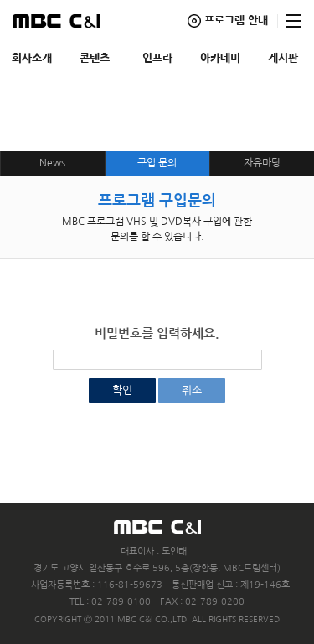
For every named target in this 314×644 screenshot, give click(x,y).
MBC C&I (56, 21)
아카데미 (220, 58)
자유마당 (262, 163)
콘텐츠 (95, 58)
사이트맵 (294, 21)
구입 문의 (157, 163)
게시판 (283, 58)
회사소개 (32, 58)
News (52, 163)
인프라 (157, 58)
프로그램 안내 (236, 20)
